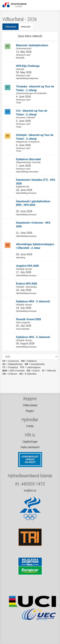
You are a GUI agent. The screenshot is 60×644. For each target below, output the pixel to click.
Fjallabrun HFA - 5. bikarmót (33, 337)
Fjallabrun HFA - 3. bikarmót (33, 301)
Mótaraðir (26, 27)
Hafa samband (30, 447)
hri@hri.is (30, 491)
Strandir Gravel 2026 (28, 319)
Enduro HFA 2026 (27, 284)
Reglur (30, 411)
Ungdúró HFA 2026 (27, 266)
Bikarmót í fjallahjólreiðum (32, 45)
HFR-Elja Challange (28, 66)
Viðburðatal (10, 27)
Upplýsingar (30, 442)
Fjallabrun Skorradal (28, 159)
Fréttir (30, 426)
